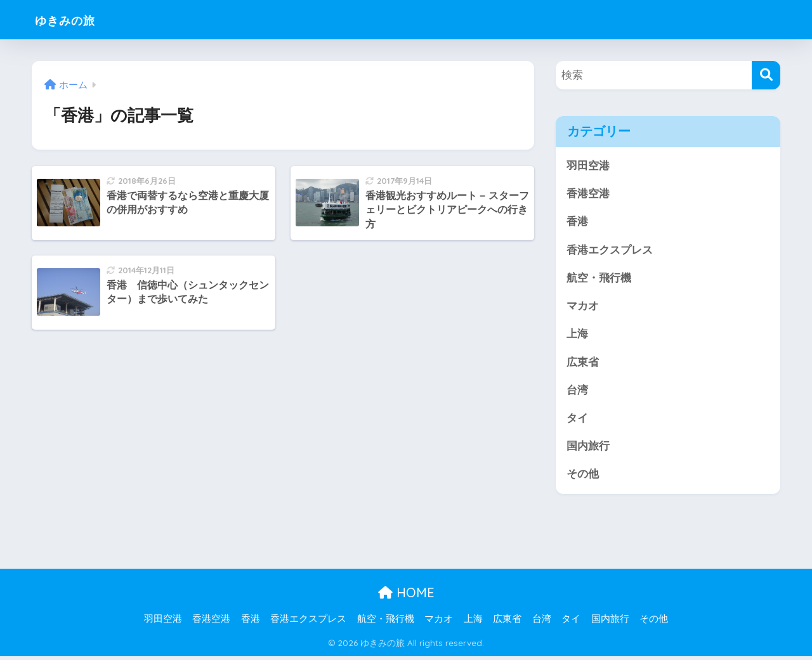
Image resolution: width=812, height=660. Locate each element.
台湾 (577, 393)
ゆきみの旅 (74, 19)
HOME (406, 596)
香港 (577, 222)
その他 (583, 478)
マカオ (583, 308)
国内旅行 (588, 449)
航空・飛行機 (599, 279)
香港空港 (588, 194)
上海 (577, 336)
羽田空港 (588, 166)
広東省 (583, 364)
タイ (577, 421)
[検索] (766, 75)
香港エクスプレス (610, 251)
